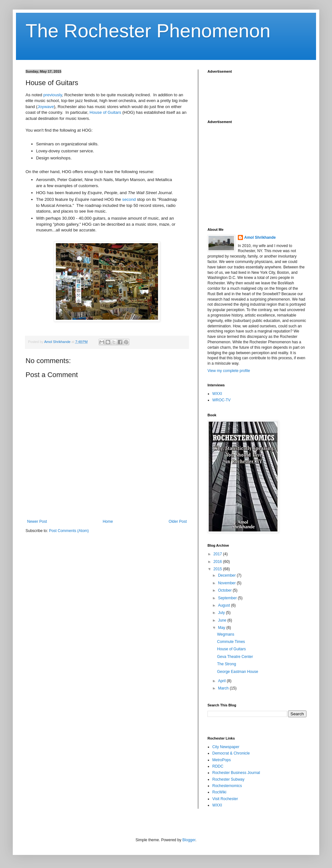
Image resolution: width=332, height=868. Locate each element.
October (225, 590)
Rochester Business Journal (236, 773)
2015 (218, 569)
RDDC (218, 766)
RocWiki (219, 792)
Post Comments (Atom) (69, 531)
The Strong (226, 664)
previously (53, 95)
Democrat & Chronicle (231, 753)
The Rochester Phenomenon (148, 31)
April (222, 681)
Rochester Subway (228, 779)
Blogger (189, 840)
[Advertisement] (259, 93)
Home (108, 522)
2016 (218, 562)
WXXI (217, 394)
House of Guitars (106, 112)
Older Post (178, 522)
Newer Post (37, 522)
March (224, 688)
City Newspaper (226, 747)
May (222, 628)
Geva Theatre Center (235, 657)
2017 (218, 554)
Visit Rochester (225, 799)
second (129, 199)
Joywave (45, 107)
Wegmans (226, 634)
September (228, 598)
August (225, 605)
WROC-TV (221, 400)
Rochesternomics (227, 786)
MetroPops (222, 760)
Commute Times (231, 642)
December (227, 575)
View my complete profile (229, 371)
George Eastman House (238, 672)
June (223, 620)
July (222, 613)
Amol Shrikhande (260, 237)
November (227, 583)
